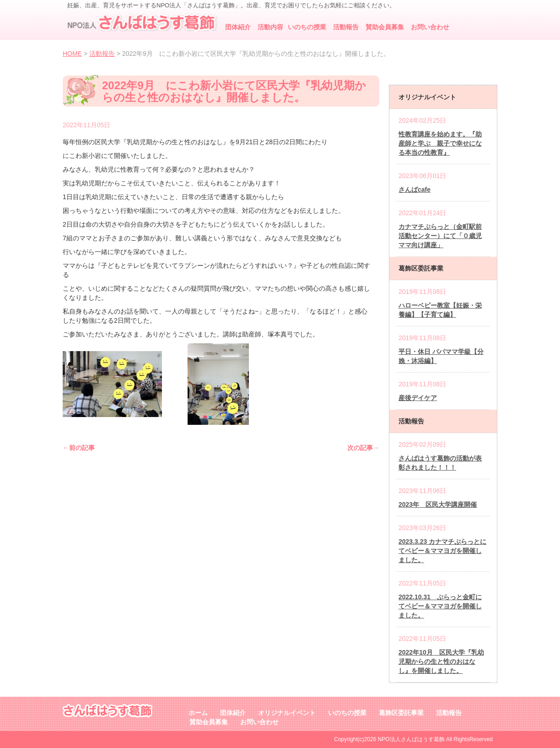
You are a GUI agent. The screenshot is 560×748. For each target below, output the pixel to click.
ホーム (198, 713)
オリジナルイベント (287, 713)
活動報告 (346, 27)
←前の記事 (79, 448)
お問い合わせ (430, 27)
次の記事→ (363, 448)
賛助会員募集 (385, 27)
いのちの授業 (307, 27)
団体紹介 (238, 27)
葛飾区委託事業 (401, 713)
